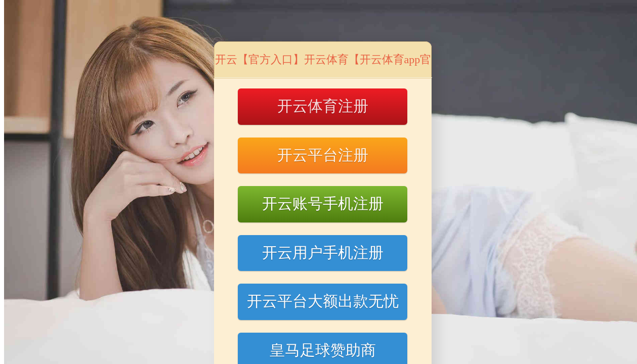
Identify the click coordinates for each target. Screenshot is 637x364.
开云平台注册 (323, 155)
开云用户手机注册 (323, 253)
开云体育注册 (323, 106)
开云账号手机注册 (323, 203)
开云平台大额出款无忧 (323, 301)
